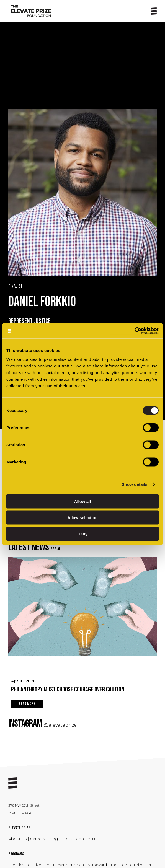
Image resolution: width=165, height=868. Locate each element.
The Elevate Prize (25, 865)
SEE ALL (56, 549)
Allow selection (82, 518)
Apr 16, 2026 (82, 686)
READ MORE (27, 704)
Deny (83, 534)
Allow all (83, 501)
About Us (18, 839)
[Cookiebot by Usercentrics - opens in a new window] (134, 331)
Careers (38, 839)
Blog (53, 839)
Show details (135, 484)
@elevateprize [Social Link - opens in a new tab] (60, 725)
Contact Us (87, 839)
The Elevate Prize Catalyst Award (76, 865)
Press (67, 839)
